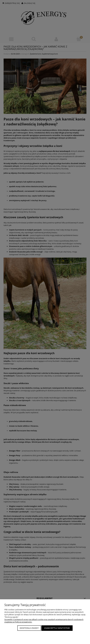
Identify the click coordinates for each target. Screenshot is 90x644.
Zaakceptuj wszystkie (57, 628)
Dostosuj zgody (29, 628)
